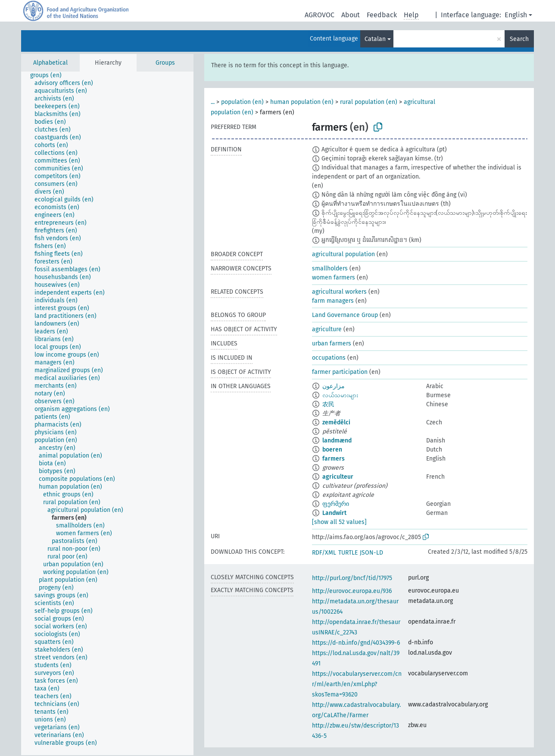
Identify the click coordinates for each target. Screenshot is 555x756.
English (516, 15)
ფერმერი (336, 504)
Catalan (375, 39)
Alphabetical (50, 63)
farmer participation (340, 372)
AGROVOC (320, 15)
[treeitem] (50, 75)
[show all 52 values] (339, 522)
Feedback (382, 15)
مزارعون (334, 386)
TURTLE (348, 553)
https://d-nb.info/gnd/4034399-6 (356, 643)
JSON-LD (371, 553)
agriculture (327, 329)
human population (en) (302, 102)
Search (519, 39)
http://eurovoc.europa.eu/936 (352, 591)
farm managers (333, 301)
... (213, 102)
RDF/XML (324, 553)
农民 (328, 404)
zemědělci (336, 422)
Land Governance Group (345, 315)
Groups (165, 63)
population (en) (242, 102)
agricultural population (343, 254)
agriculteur (338, 477)
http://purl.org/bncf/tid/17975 (352, 578)
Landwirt (334, 513)
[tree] (107, 413)
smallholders (330, 268)
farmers (334, 459)
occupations (329, 358)
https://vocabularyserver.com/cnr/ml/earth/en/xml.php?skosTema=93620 (357, 684)
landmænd (337, 441)
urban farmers (332, 343)
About (351, 15)
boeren (332, 450)
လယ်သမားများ (340, 395)
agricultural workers (339, 292)
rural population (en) (369, 102)
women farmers (334, 278)
